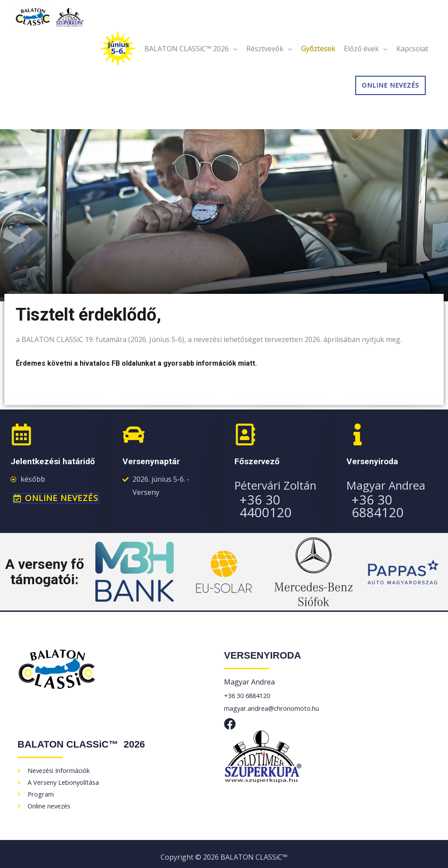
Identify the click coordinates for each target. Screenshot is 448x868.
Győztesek (318, 58)
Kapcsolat (412, 58)
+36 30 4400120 (282, 499)
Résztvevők (265, 58)
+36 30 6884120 (394, 499)
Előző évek (361, 58)
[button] (56, 498)
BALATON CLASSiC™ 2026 (187, 58)
